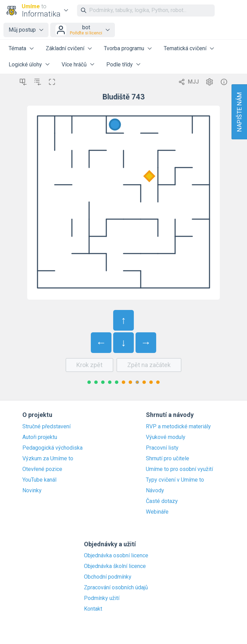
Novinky (32, 491)
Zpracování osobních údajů (116, 588)
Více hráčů (74, 65)
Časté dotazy (162, 501)
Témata (17, 48)
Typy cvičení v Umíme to (175, 480)
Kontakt (93, 609)
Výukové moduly (166, 437)
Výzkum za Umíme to (48, 459)
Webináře (157, 512)
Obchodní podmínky (108, 577)
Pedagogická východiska (52, 448)
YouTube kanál (39, 480)
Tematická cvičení (185, 48)
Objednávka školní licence (115, 566)
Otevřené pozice (42, 469)
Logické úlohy (25, 65)
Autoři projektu (40, 437)
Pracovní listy (162, 448)
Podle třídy (120, 65)
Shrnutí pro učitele (168, 459)
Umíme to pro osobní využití (179, 469)
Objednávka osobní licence (116, 556)
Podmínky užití (102, 598)
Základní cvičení (65, 48)
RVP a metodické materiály (178, 427)
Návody (155, 491)
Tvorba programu (124, 48)
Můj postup (22, 30)
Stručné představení (46, 427)
